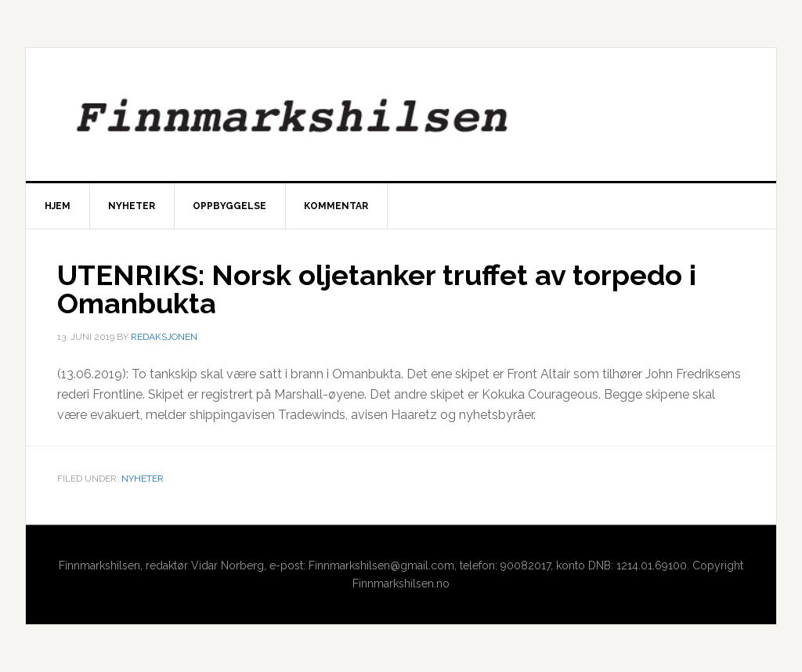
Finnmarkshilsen (401, 114)
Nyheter (143, 479)
